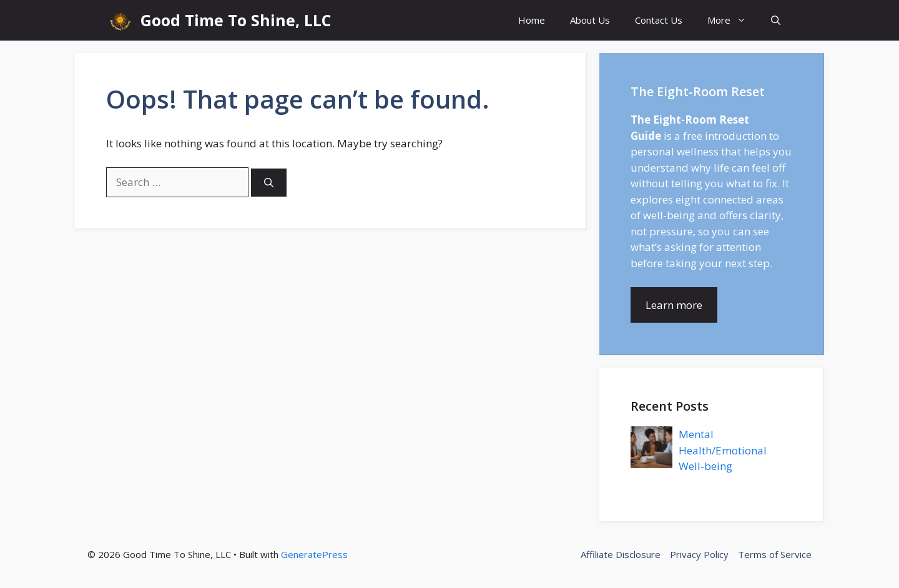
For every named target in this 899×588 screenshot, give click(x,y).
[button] (776, 20)
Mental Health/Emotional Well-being (723, 450)
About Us (590, 20)
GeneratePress (314, 554)
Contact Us (659, 20)
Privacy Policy (699, 554)
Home (532, 20)
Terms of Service (775, 554)
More (733, 20)
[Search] (269, 183)
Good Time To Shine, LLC (236, 20)
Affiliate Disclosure (621, 554)
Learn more (674, 305)
